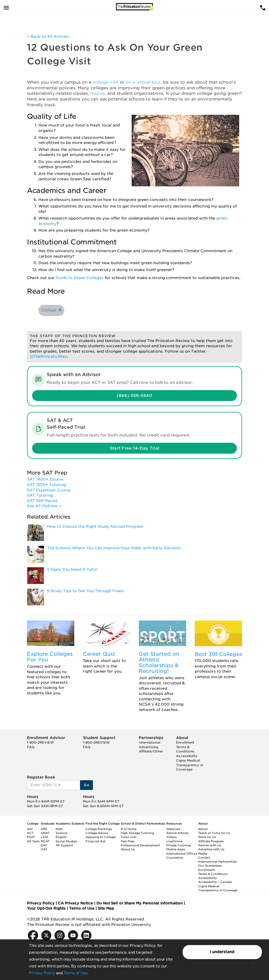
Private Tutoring (179, 845)
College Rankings (99, 829)
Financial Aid (95, 841)
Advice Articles (178, 833)
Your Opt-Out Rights (46, 908)
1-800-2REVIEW (40, 742)
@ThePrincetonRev (48, 356)
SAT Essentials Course (49, 490)
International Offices (182, 853)
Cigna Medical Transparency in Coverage (190, 765)
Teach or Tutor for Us (214, 833)
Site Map (106, 908)
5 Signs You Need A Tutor (72, 569)
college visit (106, 82)
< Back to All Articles (48, 36)
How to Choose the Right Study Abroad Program (95, 526)
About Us (128, 849)
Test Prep (128, 841)
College (51, 310)
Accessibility (187, 756)
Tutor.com (129, 837)
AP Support (64, 845)
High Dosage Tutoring (137, 833)
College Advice (97, 833)
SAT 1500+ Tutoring (47, 485)
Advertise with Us (211, 849)
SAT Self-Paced (42, 501)
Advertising (149, 747)
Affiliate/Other (151, 751)
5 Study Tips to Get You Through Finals (85, 591)
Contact (204, 857)
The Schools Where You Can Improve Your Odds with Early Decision (114, 548)
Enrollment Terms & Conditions (185, 747)
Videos (171, 837)
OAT (44, 849)
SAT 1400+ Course (45, 479)
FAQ (31, 747)
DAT (44, 845)
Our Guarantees (210, 866)
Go (86, 785)
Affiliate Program (211, 841)
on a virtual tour (143, 82)
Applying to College (101, 837)
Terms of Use (75, 973)
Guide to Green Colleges (80, 278)
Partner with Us (210, 845)
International (150, 742)
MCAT (45, 841)
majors (98, 93)
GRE (44, 829)
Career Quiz (99, 654)
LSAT (45, 837)
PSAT (31, 837)
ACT (30, 833)
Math (59, 829)
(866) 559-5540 (134, 396)
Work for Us (207, 837)
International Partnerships (218, 862)
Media (203, 853)
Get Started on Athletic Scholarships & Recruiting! (159, 662)
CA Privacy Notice (75, 903)
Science (62, 833)
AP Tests (33, 841)
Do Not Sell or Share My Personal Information (140, 903)
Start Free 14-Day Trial (134, 448)
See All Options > (44, 506)
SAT (30, 829)
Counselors (175, 857)
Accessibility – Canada (215, 882)
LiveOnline (174, 841)
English (61, 837)
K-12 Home (129, 829)
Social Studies (66, 841)
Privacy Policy (42, 973)
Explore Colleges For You (50, 657)
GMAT (45, 833)
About (203, 829)
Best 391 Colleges (218, 654)
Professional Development (140, 845)
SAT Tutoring (40, 495)
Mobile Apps (176, 849)
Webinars (173, 829)
